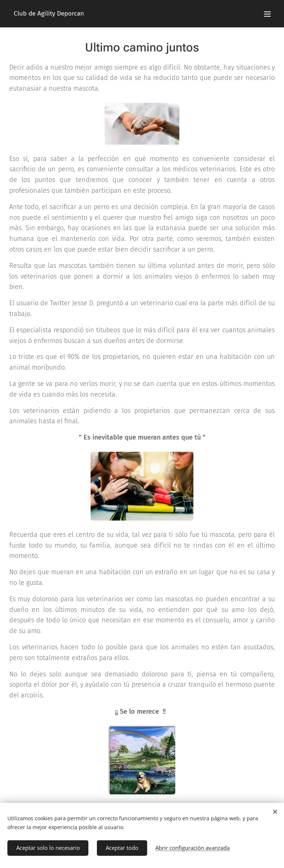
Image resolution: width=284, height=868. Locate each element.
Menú (267, 14)
